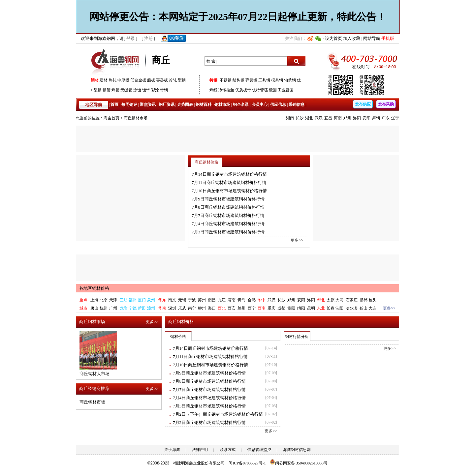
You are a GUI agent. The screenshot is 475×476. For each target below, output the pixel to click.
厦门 (142, 300)
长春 (331, 308)
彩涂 (155, 90)
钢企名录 (241, 104)
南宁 (192, 308)
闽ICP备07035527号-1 (247, 463)
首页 (114, 104)
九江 (222, 300)
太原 (331, 300)
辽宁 (395, 118)
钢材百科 (204, 104)
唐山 (94, 308)
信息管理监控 (259, 450)
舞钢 (376, 118)
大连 (372, 308)
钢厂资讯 (167, 104)
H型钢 (96, 90)
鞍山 (364, 308)
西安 (232, 308)
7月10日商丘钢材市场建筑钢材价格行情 (229, 191)
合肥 (252, 300)
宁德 (133, 308)
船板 (151, 80)
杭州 (104, 308)
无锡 (182, 300)
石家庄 (352, 300)
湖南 (290, 118)
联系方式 (228, 450)
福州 (133, 300)
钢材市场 (222, 104)
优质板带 (243, 90)
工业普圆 (286, 90)
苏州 (202, 300)
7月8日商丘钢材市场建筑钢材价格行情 (228, 207)
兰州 (241, 308)
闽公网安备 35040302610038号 (299, 463)
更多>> (297, 240)
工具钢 (264, 80)
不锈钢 (226, 80)
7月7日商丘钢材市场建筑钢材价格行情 (228, 215)
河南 (338, 118)
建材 (104, 80)
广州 (113, 308)
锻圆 (273, 90)
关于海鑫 (172, 450)
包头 (372, 300)
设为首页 (333, 38)
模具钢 (277, 80)
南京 (172, 300)
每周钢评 (129, 104)
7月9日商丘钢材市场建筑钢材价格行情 (228, 199)
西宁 (252, 308)
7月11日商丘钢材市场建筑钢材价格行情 (229, 182)
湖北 (309, 118)
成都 (281, 308)
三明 (124, 300)
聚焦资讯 (148, 104)
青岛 (241, 300)
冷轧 (173, 80)
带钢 (164, 90)
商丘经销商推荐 (94, 388)
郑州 (347, 118)
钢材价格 (178, 337)
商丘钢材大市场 (95, 374)
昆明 (311, 308)
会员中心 (260, 104)
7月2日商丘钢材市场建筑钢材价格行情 (209, 422)
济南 (232, 300)
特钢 (213, 80)
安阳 (366, 118)
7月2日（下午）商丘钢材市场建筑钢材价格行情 (218, 414)
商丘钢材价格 (206, 162)
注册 (148, 38)
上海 (94, 300)
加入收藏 (352, 38)
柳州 (202, 308)
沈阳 (339, 308)
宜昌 (328, 118)
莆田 (142, 308)
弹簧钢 (251, 80)
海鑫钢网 (116, 61)
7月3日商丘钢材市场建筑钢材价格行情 (228, 232)
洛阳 (357, 118)
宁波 (192, 300)
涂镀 (137, 90)
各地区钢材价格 (94, 288)
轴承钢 (290, 80)
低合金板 (138, 80)
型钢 (182, 80)
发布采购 (386, 104)
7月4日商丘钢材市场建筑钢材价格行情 (228, 224)
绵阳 (301, 308)
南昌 (212, 300)
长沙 (300, 118)
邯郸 (364, 300)
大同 (339, 300)
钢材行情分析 (297, 337)
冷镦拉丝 (226, 90)
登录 (131, 38)
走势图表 (185, 104)
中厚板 (123, 80)
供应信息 (278, 104)
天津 (113, 300)
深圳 (172, 308)
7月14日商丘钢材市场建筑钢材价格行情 (229, 174)
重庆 (271, 308)
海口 (212, 308)
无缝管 (126, 90)
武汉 (319, 118)
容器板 (162, 80)
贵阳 (291, 308)
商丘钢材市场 (136, 118)
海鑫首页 (111, 118)
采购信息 (297, 104)
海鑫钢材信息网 (297, 450)
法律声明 (200, 450)
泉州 (151, 300)
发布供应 (363, 104)
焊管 (115, 90)
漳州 (151, 308)
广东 (386, 118)
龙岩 (124, 308)
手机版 (388, 38)
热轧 (112, 80)
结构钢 (238, 80)
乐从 (182, 308)
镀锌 (146, 90)
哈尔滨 (352, 308)
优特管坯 (260, 90)
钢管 (107, 90)
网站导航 (372, 38)
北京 (104, 300)
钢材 (95, 80)
